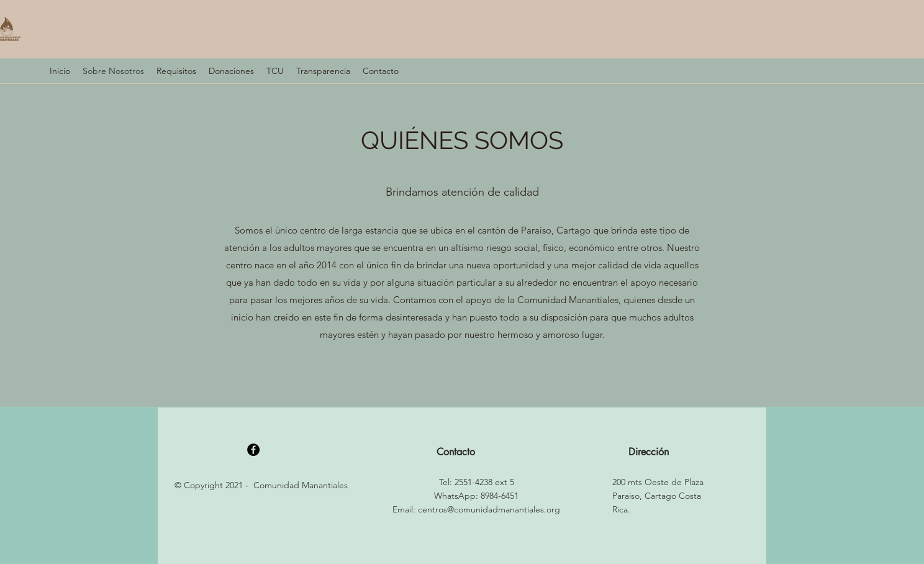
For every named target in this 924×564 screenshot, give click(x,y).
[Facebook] (253, 450)
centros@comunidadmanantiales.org (489, 509)
